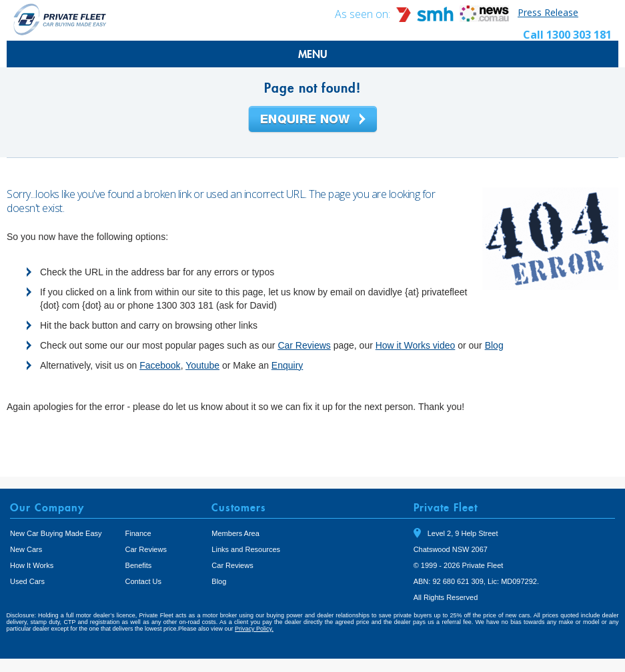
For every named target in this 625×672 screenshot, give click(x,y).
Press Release (548, 12)
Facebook (160, 365)
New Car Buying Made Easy (56, 533)
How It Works (32, 565)
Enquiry (287, 365)
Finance (138, 533)
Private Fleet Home (60, 19)
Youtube (202, 365)
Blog (494, 345)
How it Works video (416, 345)
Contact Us (143, 581)
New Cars (26, 549)
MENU (313, 54)
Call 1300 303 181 (567, 35)
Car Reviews (304, 345)
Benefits (139, 565)
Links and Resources (246, 549)
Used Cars (27, 581)
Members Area (235, 533)
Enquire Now (313, 120)
